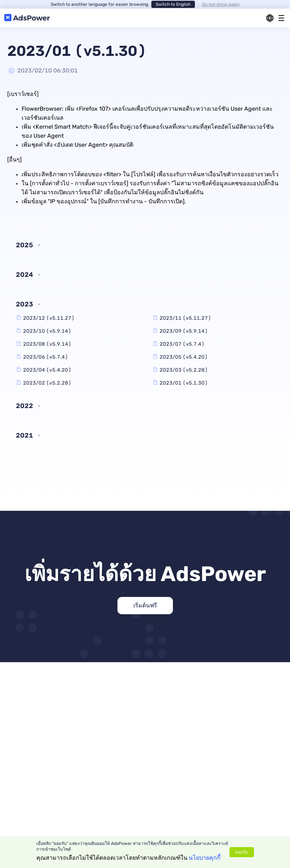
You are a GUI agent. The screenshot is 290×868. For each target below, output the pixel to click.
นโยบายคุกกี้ (205, 858)
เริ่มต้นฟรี (145, 605)
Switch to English (173, 4)
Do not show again (221, 4)
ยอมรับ (242, 852)
